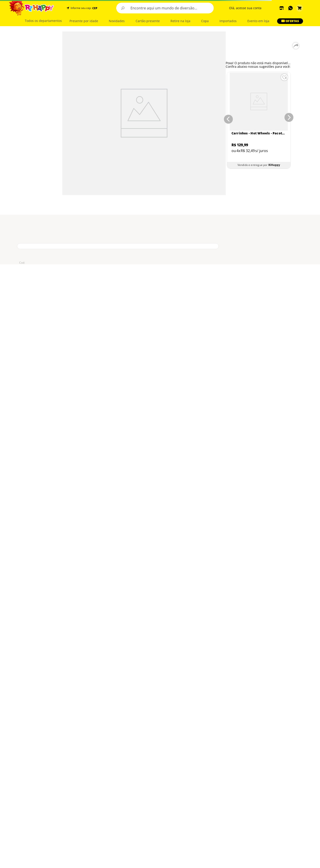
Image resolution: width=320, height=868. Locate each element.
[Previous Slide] (227, 118)
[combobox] (165, 8)
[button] (94, 8)
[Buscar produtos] (123, 8)
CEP (95, 8)
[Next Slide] (290, 118)
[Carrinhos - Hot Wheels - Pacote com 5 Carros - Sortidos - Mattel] (259, 120)
